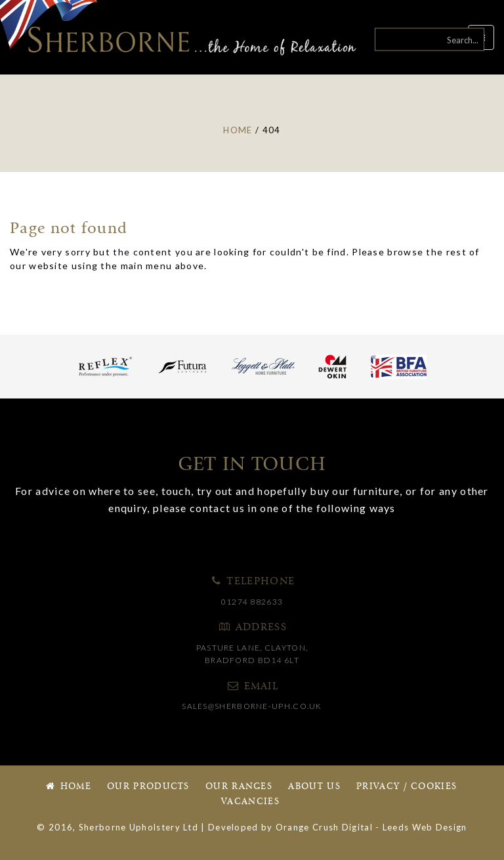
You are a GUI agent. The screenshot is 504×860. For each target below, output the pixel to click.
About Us (314, 787)
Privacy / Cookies (407, 787)
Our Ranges (239, 787)
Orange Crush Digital (324, 827)
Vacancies (250, 802)
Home (68, 787)
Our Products (148, 787)
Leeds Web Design (425, 827)
